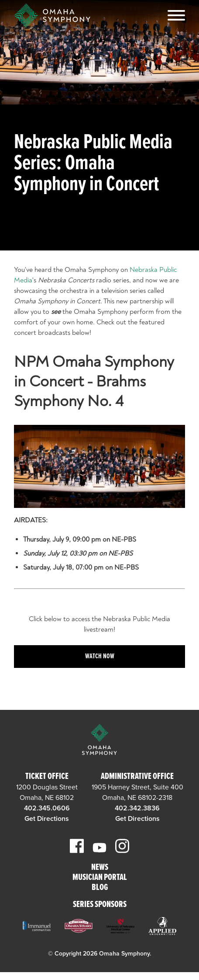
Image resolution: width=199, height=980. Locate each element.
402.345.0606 (47, 808)
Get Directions (47, 819)
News (100, 868)
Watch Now (100, 656)
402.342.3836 (137, 808)
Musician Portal (100, 878)
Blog (100, 888)
